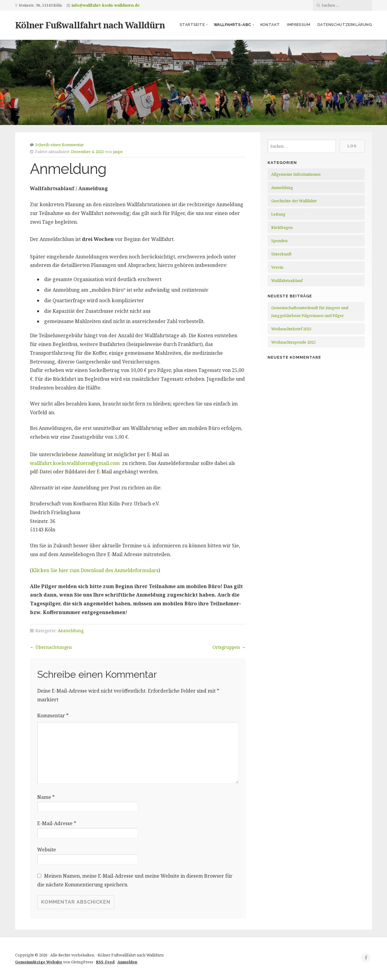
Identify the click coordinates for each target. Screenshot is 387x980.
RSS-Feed (105, 962)
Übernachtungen (54, 647)
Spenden (279, 241)
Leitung (278, 214)
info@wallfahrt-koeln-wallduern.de (106, 5)
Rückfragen (282, 227)
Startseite (192, 25)
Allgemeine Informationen (296, 174)
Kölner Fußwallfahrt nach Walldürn (90, 25)
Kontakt (270, 25)
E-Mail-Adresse (57, 823)
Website (47, 850)
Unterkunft (281, 254)
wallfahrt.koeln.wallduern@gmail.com (75, 463)
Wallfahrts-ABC (233, 25)
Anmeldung (71, 631)
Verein (277, 267)
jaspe (118, 152)
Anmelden (127, 962)
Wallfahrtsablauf (287, 280)
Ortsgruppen (226, 647)
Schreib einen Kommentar (60, 145)
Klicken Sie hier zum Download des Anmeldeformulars (95, 570)
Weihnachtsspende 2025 (293, 342)
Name (46, 797)
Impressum (299, 25)
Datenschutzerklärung (345, 25)
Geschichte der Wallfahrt (294, 201)
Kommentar (53, 716)
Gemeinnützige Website (39, 962)
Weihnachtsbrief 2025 (291, 329)
